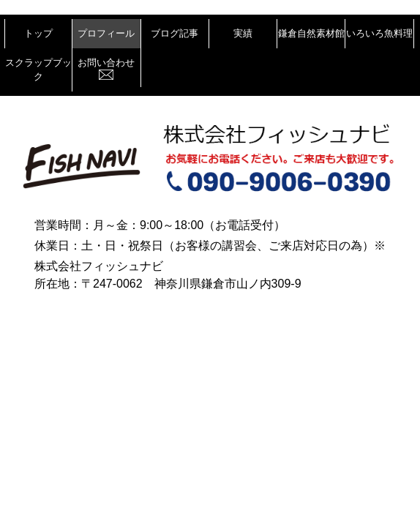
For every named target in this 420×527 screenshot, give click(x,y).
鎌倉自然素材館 (311, 33)
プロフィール (106, 33)
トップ (38, 33)
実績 (243, 33)
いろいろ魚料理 (379, 33)
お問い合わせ (106, 68)
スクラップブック (38, 70)
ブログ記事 (175, 33)
